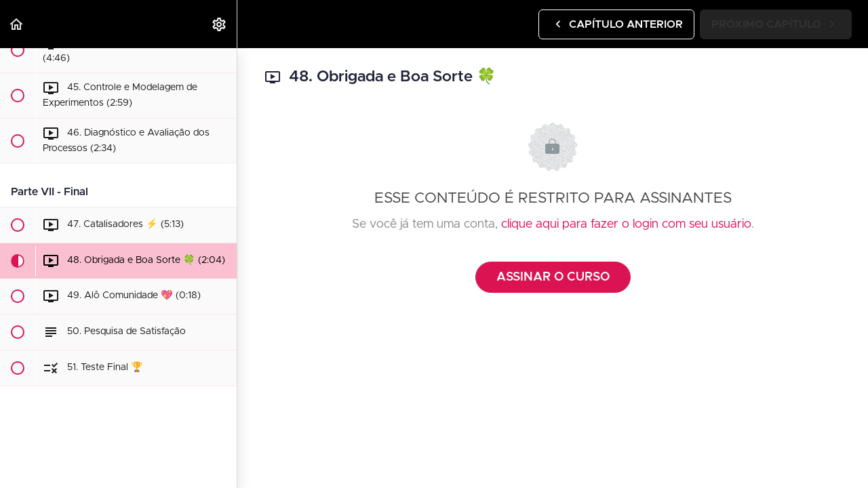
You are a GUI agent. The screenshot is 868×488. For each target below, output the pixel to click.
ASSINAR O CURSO (553, 277)
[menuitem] (220, 24)
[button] (17, 24)
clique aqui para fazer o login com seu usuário (626, 224)
